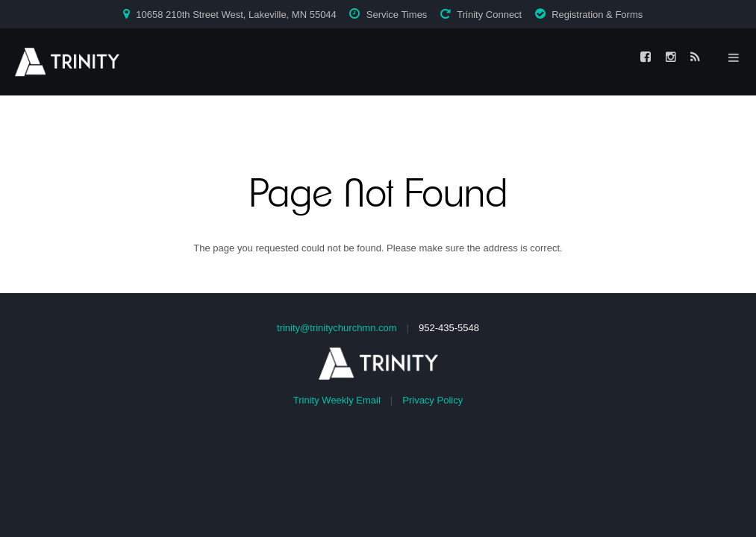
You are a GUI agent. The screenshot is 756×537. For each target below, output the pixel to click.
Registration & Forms (597, 15)
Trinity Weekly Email (337, 400)
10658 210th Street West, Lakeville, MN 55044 (236, 15)
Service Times (397, 15)
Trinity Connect (489, 15)
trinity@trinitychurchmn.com (337, 328)
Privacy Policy (432, 400)
